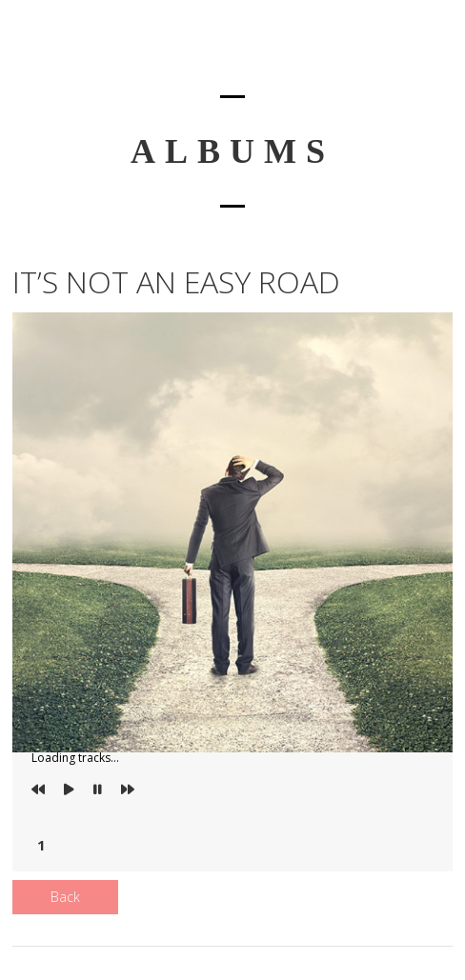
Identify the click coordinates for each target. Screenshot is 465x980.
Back (65, 897)
